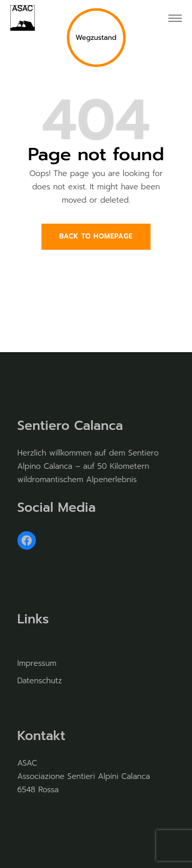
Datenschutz (40, 681)
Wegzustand (96, 38)
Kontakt (41, 736)
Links (33, 619)
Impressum (37, 663)
